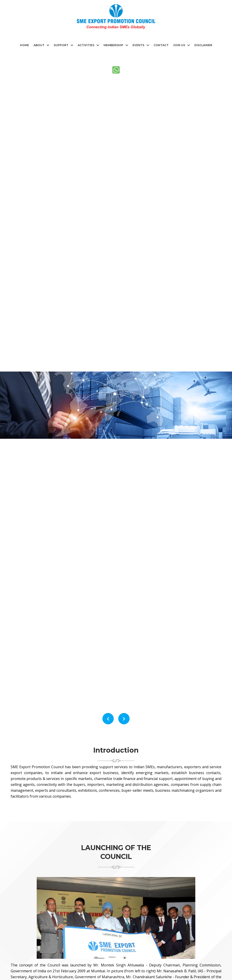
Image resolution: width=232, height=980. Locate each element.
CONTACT (161, 45)
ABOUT (39, 45)
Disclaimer (203, 45)
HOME (24, 45)
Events (138, 45)
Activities (86, 45)
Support (61, 45)
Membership (113, 45)
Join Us (179, 45)
